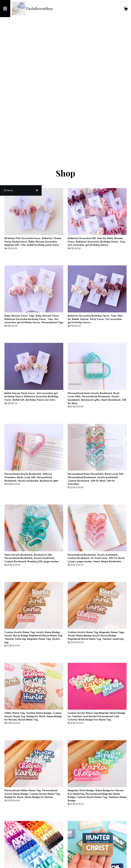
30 (84, 854)
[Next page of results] (89, 854)
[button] (21, 60)
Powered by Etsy (41, 863)
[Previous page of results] (43, 854)
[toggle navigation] (5, 9)
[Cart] (126, 9)
